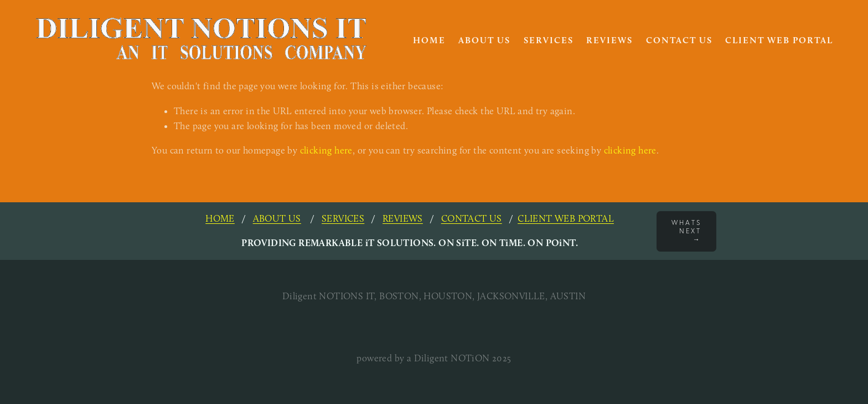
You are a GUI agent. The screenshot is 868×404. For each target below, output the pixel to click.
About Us (484, 40)
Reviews (609, 40)
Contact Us (679, 40)
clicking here (326, 150)
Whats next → (686, 231)
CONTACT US (472, 218)
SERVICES (343, 218)
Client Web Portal (779, 40)
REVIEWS (403, 218)
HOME (429, 40)
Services (549, 40)
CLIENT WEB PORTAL (566, 218)
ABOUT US (277, 218)
